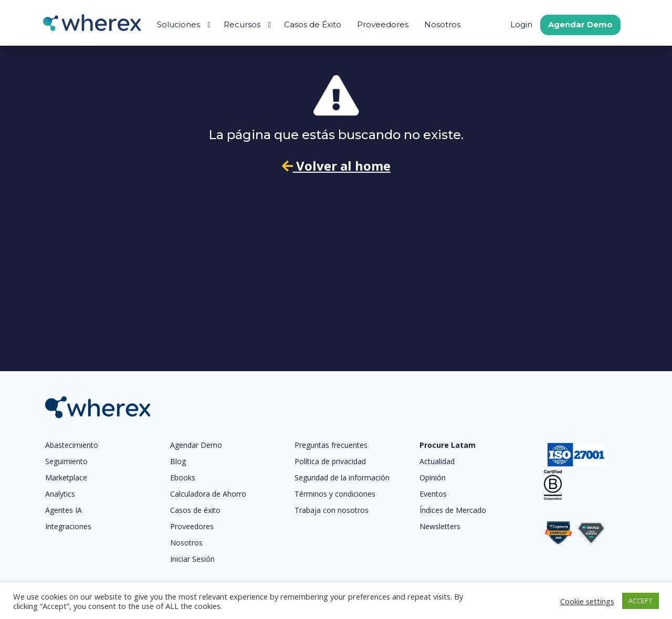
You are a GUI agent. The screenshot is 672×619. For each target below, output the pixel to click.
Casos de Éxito (313, 24)
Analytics (60, 494)
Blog (178, 461)
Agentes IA (64, 510)
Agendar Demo (580, 24)
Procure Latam (448, 445)
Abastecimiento (72, 445)
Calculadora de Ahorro (208, 494)
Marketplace (66, 478)
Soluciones (178, 24)
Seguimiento (66, 461)
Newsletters (440, 526)
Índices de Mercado (453, 510)
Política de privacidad (330, 461)
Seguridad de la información (342, 478)
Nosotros (442, 24)
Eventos (433, 494)
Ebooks (183, 478)
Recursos (242, 24)
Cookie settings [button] (587, 601)
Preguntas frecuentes (331, 445)
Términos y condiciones (335, 494)
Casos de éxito (195, 510)
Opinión (433, 478)
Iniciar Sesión (192, 559)
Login (521, 24)
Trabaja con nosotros (332, 510)
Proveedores (383, 24)
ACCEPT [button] (640, 601)
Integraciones (68, 526)
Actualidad (437, 461)
